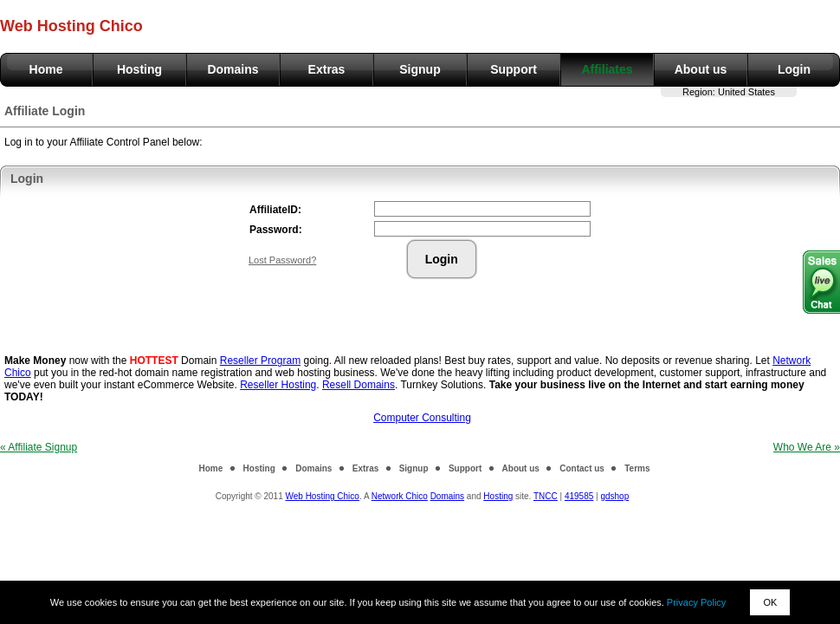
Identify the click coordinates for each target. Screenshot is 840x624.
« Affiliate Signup (39, 447)
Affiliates (607, 69)
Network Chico (400, 496)
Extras (327, 69)
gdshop (614, 496)
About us (701, 69)
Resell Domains (359, 385)
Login (794, 69)
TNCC (546, 496)
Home (46, 69)
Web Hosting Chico (322, 496)
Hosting (139, 69)
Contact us (582, 468)
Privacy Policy (696, 602)
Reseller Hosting (278, 385)
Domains (233, 69)
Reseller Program (260, 361)
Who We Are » (807, 447)
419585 (579, 496)
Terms (637, 468)
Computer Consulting (422, 418)
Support (514, 69)
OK (770, 602)
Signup (420, 69)
